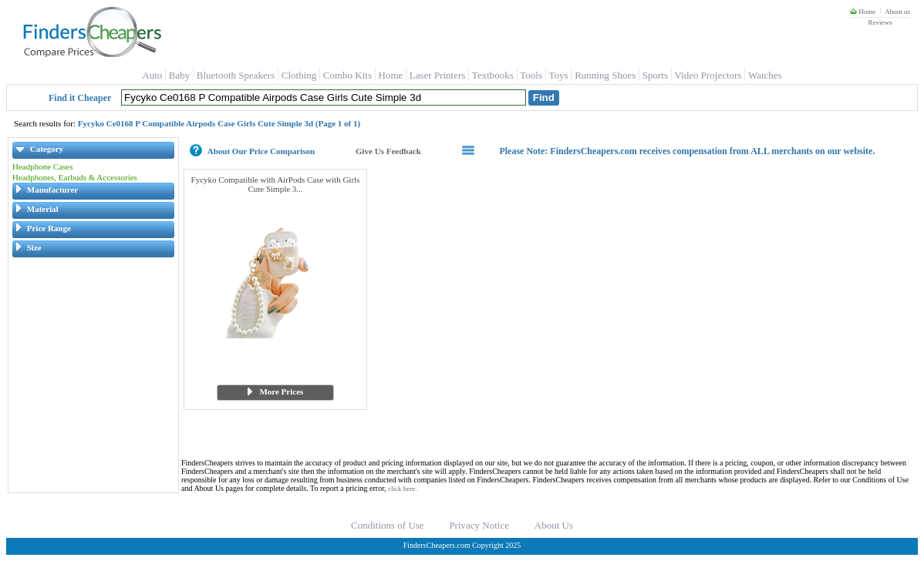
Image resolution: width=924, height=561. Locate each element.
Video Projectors (708, 75)
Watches (765, 75)
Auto (152, 75)
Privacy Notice (479, 525)
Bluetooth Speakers (236, 75)
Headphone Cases (43, 166)
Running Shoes (605, 75)
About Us (554, 525)
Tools (531, 75)
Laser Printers (438, 75)
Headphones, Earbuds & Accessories (75, 177)
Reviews (880, 22)
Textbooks (493, 75)
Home (863, 12)
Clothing (299, 75)
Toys (559, 75)
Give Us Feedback (388, 151)
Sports (655, 75)
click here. (402, 489)
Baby (179, 75)
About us (897, 12)
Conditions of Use (388, 525)
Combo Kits (347, 75)
